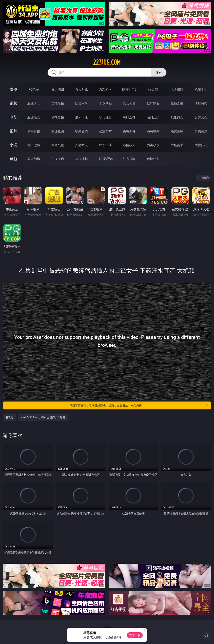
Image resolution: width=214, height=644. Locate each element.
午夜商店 (58, 159)
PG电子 (34, 89)
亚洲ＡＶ (34, 103)
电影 (13, 117)
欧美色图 (81, 131)
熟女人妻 (129, 103)
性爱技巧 (201, 145)
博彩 (13, 89)
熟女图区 (177, 131)
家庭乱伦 (58, 145)
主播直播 (177, 103)
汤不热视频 (105, 159)
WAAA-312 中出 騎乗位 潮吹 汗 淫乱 (43, 417)
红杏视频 (129, 159)
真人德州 (58, 89)
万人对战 (81, 89)
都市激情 (34, 145)
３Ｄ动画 (105, 103)
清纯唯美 (153, 131)
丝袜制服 (153, 103)
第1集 (10, 417)
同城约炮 (34, 159)
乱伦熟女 (177, 117)
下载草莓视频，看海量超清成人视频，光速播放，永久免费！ (139, 405)
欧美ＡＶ (81, 103)
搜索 (159, 72)
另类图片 (201, 131)
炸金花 (153, 89)
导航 (13, 159)
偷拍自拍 (58, 117)
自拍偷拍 (58, 103)
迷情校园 (129, 145)
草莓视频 (81, 159)
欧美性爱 (105, 117)
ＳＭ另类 (201, 103)
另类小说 (153, 145)
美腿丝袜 (129, 131)
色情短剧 (153, 159)
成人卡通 (81, 117)
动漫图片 (105, 131)
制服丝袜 (129, 117)
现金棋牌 (177, 89)
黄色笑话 (177, 145)
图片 (13, 131)
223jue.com (107, 62)
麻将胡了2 (129, 89)
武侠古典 (105, 145)
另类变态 (201, 117)
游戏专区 (105, 89)
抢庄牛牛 (201, 89)
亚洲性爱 (34, 117)
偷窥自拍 (34, 131)
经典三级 (153, 117)
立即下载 (135, 635)
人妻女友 (81, 145)
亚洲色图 (58, 131)
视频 (13, 103)
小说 (13, 145)
